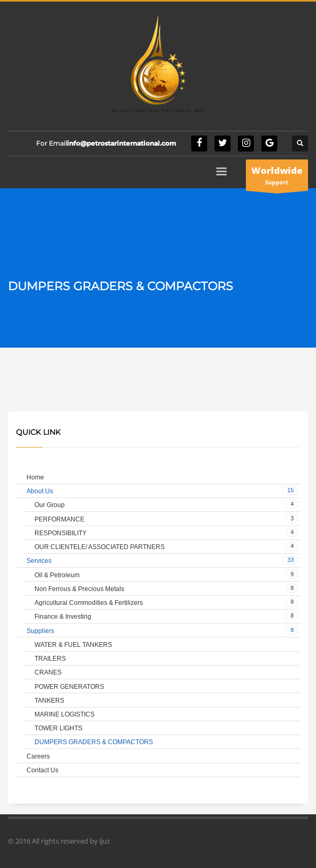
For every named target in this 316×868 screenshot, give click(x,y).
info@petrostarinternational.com (122, 143)
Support (277, 178)
